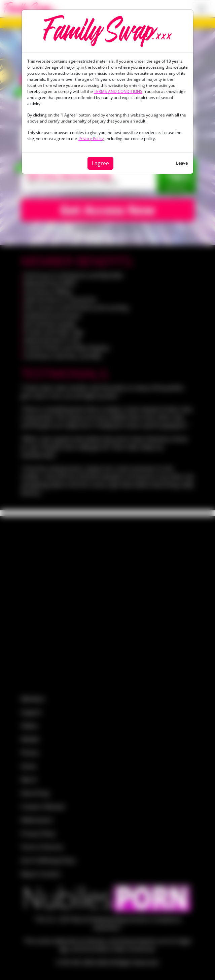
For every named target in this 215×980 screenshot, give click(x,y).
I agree (100, 163)
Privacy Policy (91, 139)
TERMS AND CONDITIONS (118, 91)
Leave (182, 163)
